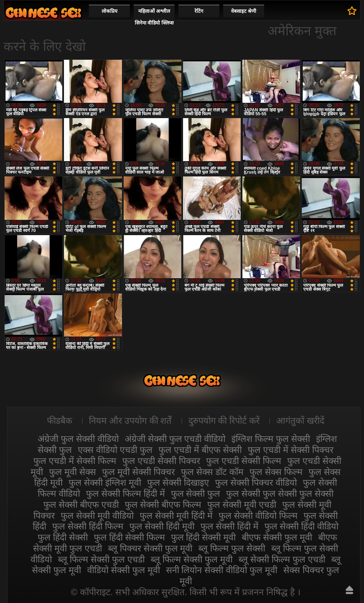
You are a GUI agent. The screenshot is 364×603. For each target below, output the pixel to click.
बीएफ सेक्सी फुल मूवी (277, 537)
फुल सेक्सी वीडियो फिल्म (258, 515)
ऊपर (349, 590)
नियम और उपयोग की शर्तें (130, 420)
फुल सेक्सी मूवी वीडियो (97, 515)
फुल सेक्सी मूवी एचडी (242, 504)
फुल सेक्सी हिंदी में (229, 526)
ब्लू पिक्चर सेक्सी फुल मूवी (150, 548)
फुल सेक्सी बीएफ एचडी (81, 504)
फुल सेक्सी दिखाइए (178, 482)
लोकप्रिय (109, 11)
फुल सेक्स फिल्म (276, 472)
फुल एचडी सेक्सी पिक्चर (161, 461)
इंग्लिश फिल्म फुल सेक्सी (271, 439)
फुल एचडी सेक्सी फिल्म (244, 461)
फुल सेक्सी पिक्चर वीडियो (256, 482)
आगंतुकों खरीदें (300, 420)
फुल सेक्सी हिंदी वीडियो (301, 526)
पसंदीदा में (352, 11)
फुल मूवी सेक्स (73, 472)
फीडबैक (60, 420)
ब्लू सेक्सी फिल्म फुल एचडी (282, 559)
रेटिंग (199, 11)
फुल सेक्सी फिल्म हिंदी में (125, 493)
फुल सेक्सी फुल (196, 493)
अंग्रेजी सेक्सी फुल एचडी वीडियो (175, 439)
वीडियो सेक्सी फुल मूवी (124, 570)
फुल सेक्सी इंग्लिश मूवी (105, 482)
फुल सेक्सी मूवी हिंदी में (176, 515)
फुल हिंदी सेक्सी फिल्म (129, 537)
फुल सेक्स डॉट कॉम (212, 472)
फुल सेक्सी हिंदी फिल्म (88, 526)
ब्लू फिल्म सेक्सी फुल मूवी (192, 559)
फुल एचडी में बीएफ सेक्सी (200, 450)
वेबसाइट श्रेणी (244, 11)
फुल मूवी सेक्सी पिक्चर (138, 472)
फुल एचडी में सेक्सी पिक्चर (291, 450)
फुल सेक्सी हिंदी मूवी (162, 526)
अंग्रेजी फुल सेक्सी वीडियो (78, 439)
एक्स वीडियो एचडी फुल (115, 450)
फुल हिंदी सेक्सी (63, 537)
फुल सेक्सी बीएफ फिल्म (163, 504)
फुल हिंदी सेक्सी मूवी (204, 537)
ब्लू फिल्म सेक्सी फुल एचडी (101, 559)
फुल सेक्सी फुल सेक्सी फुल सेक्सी (280, 493)
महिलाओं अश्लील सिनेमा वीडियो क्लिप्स (154, 17)
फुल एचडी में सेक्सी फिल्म (75, 461)
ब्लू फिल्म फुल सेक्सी (232, 548)
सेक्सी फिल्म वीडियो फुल (43, 13)
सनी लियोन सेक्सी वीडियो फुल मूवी (222, 570)
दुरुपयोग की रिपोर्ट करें (224, 420)
